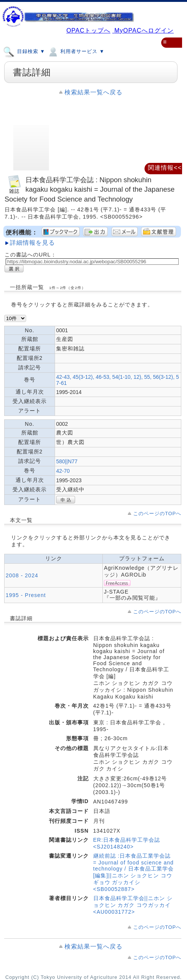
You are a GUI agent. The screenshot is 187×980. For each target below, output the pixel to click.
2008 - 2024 (22, 575)
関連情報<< (165, 168)
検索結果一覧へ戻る (93, 92)
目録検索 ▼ (24, 51)
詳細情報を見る (32, 243)
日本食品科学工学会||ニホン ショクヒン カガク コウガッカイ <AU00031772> (133, 905)
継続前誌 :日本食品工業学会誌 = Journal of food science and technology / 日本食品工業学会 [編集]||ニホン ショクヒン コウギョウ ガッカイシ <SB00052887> (134, 872)
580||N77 (67, 461)
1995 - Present (26, 595)
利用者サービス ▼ (76, 51)
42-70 (63, 471)
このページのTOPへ (157, 513)
